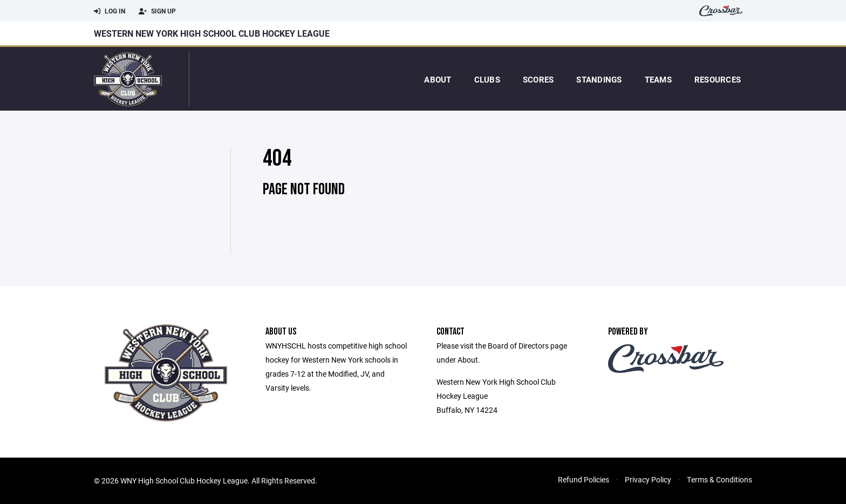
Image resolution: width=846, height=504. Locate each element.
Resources (718, 79)
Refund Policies (584, 479)
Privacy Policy (648, 479)
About (438, 79)
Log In (110, 11)
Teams (658, 79)
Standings (599, 79)
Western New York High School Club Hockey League (212, 33)
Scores (538, 79)
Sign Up (157, 11)
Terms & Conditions (719, 479)
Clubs (487, 79)
